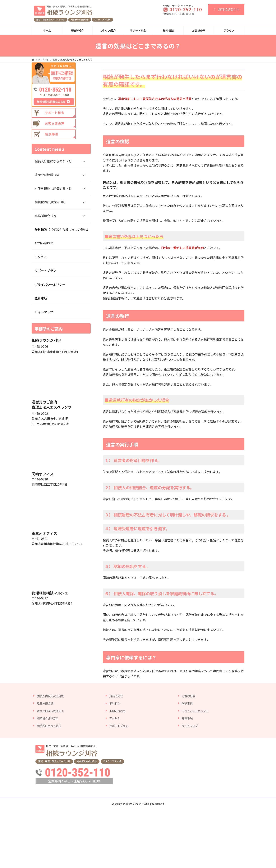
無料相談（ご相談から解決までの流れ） (62, 229)
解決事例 (187, 703)
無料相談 (115, 703)
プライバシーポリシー (50, 284)
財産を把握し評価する (50, 711)
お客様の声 (189, 696)
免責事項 (41, 298)
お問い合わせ (44, 243)
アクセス (41, 257)
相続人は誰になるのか (50, 696)
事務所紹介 (116, 696)
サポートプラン (45, 271)
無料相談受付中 (226, 9)
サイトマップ (44, 312)
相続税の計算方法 (48, 718)
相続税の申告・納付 (49, 726)
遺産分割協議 (45, 703)
